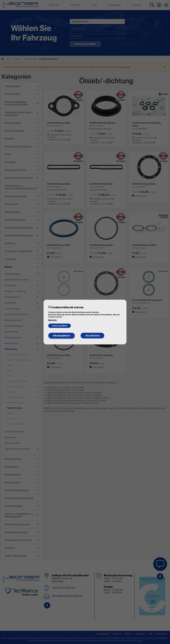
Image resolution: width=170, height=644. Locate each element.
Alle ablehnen (92, 335)
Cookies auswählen (60, 326)
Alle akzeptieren (61, 335)
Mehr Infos (52, 320)
